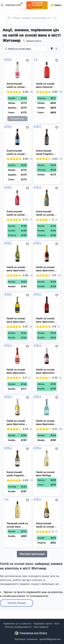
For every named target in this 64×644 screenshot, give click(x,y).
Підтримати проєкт (43, 624)
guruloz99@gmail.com (50, 639)
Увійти (56, 5)
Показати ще (17, 119)
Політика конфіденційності (18, 627)
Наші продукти (41, 627)
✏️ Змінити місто (32, 41)
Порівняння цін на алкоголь (17, 624)
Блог (57, 624)
